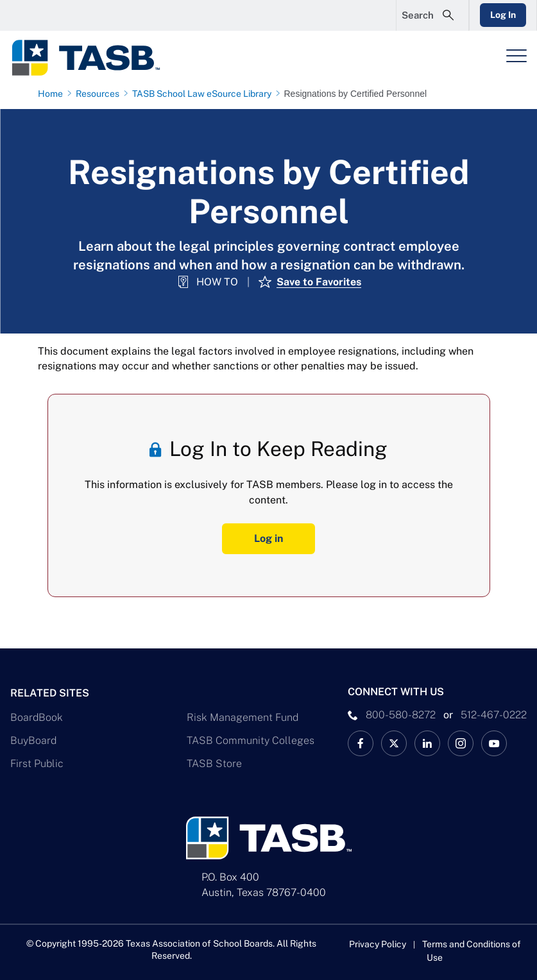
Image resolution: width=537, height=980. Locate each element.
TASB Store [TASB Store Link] (214, 764)
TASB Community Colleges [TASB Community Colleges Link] (251, 740)
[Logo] (94, 58)
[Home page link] (53, 94)
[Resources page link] (100, 94)
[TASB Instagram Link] (461, 743)
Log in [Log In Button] (268, 538)
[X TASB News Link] (394, 743)
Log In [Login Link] (503, 15)
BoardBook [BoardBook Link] (37, 717)
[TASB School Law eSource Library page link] (204, 94)
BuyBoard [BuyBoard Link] (33, 740)
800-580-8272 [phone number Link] (401, 715)
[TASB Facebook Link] (361, 743)
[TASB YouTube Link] (494, 743)
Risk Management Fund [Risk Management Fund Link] (243, 717)
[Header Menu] (516, 56)
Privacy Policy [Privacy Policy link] (378, 944)
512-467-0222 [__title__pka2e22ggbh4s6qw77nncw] (494, 715)
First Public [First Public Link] (37, 764)
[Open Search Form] (432, 15)
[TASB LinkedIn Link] (427, 743)
